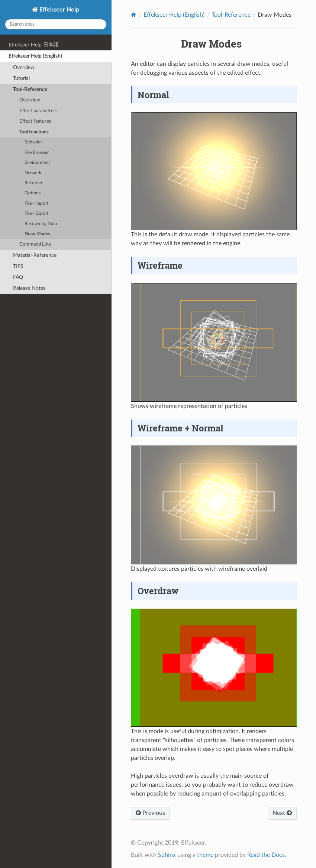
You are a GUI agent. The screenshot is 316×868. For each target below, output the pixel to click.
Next (282, 813)
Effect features (35, 121)
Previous (150, 813)
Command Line (35, 244)
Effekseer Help (59, 10)
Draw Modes (37, 234)
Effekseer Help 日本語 (34, 45)
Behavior (33, 142)
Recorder (33, 183)
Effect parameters (38, 111)
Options (33, 193)
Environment (37, 163)
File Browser (37, 153)
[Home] (134, 15)
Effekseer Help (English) (35, 56)
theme (205, 855)
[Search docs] (56, 24)
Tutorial (21, 78)
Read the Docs (266, 855)
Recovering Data (41, 224)
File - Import (36, 203)
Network (33, 173)
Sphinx (167, 855)
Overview (24, 67)
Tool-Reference (30, 89)
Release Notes (29, 288)
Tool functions (34, 132)
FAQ (18, 277)
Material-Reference (35, 255)
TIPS (18, 266)
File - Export (36, 213)
